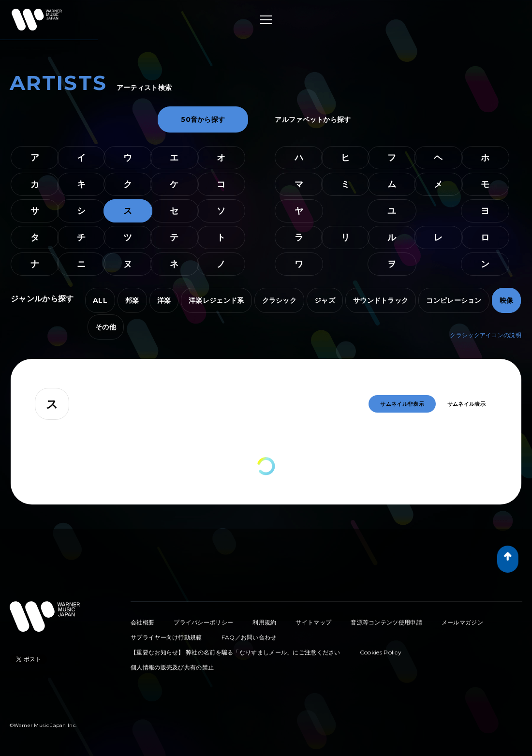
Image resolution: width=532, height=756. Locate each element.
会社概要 (142, 622)
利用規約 (264, 622)
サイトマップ (313, 622)
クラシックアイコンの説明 (486, 335)
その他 (106, 327)
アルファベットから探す (313, 119)
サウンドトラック (381, 300)
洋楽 (164, 300)
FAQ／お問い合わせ (249, 637)
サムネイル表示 (466, 404)
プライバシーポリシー (203, 622)
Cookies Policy (381, 652)
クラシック (280, 300)
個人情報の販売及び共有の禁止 (172, 667)
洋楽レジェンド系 (216, 300)
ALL (100, 300)
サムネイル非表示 (402, 404)
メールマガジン (462, 622)
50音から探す (203, 119)
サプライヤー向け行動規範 (166, 637)
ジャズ (325, 300)
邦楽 (132, 300)
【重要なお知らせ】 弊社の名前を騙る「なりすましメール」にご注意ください (236, 652)
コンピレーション (454, 300)
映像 (507, 300)
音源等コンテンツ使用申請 (386, 622)
